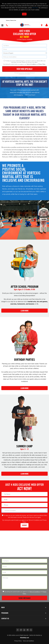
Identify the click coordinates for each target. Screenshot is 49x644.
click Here (35, 8)
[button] (25, 25)
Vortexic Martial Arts (11, 20)
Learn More (25, 311)
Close (24, 14)
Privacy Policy (18, 641)
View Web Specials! (24, 69)
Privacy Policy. (42, 64)
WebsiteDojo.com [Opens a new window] (25, 638)
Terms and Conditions (28, 641)
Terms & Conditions (31, 64)
